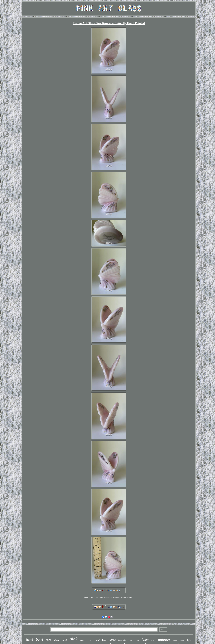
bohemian (123, 640)
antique (164, 639)
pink (74, 639)
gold (97, 640)
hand (30, 640)
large (113, 640)
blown (57, 640)
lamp (145, 640)
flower (182, 640)
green (175, 640)
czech (82, 640)
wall (65, 640)
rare (48, 640)
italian (153, 641)
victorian (90, 641)
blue (105, 640)
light (189, 640)
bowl (39, 639)
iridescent (134, 640)
